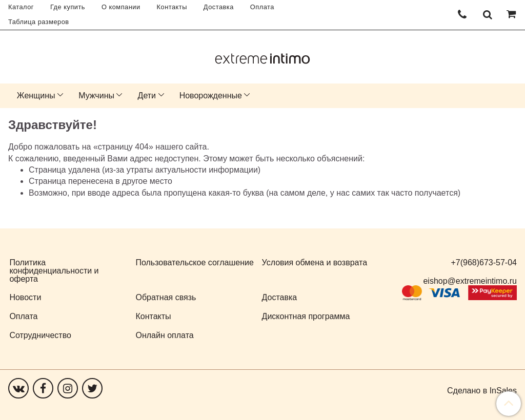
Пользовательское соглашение (194, 262)
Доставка (219, 7)
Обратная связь (166, 297)
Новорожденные (211, 96)
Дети (147, 96)
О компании (121, 7)
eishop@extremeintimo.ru (470, 281)
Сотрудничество (40, 335)
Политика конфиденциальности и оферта (54, 271)
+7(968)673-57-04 (484, 262)
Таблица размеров (39, 22)
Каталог (21, 7)
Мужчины (96, 96)
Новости (25, 297)
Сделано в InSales (482, 391)
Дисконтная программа (306, 316)
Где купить (68, 7)
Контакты (172, 7)
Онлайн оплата (164, 335)
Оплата (262, 7)
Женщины (36, 96)
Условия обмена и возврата (315, 262)
